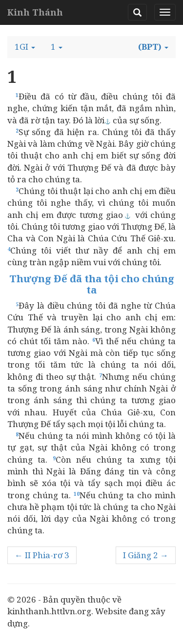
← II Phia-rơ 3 (42, 555)
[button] (25, 47)
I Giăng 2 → (146, 555)
